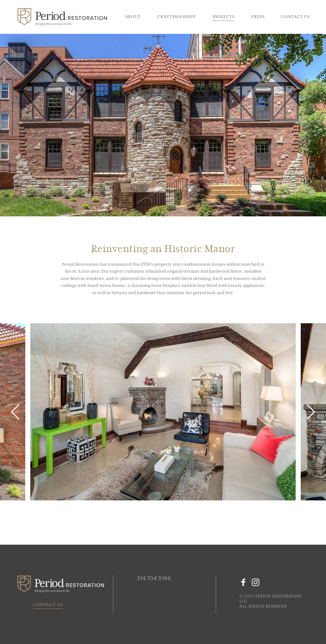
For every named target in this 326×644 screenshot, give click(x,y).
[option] (163, 412)
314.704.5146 (154, 579)
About (133, 17)
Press (258, 17)
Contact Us (295, 17)
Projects (224, 17)
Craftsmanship (177, 17)
